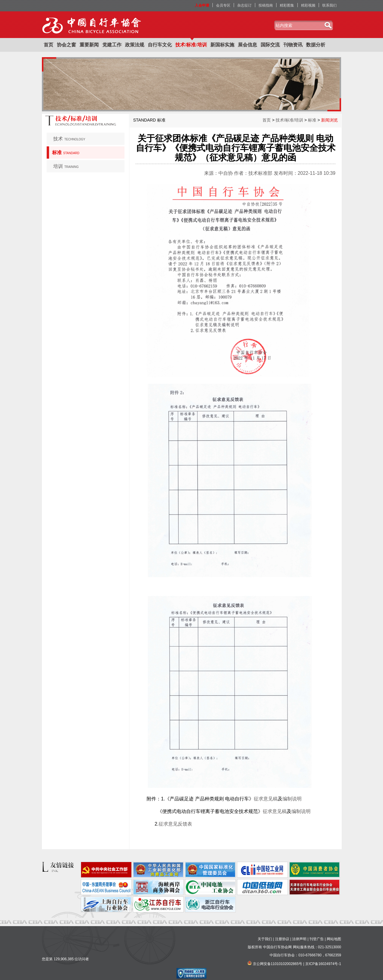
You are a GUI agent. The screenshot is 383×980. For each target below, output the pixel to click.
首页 (48, 45)
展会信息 (247, 45)
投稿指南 (266, 5)
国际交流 (270, 45)
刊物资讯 (293, 45)
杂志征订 (244, 5)
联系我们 (329, 5)
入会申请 (202, 5)
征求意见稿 (266, 799)
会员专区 (223, 5)
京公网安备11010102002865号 (278, 964)
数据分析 (316, 45)
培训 (66, 166)
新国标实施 (222, 45)
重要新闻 (89, 45)
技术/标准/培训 (191, 45)
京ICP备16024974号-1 (323, 964)
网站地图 (334, 939)
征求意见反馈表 (175, 824)
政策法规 (135, 45)
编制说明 (292, 799)
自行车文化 (160, 45)
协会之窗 (66, 45)
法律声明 (299, 939)
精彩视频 (308, 5)
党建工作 (112, 45)
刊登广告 (317, 939)
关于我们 (265, 939)
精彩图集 (287, 5)
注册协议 (282, 939)
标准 (66, 153)
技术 (69, 139)
